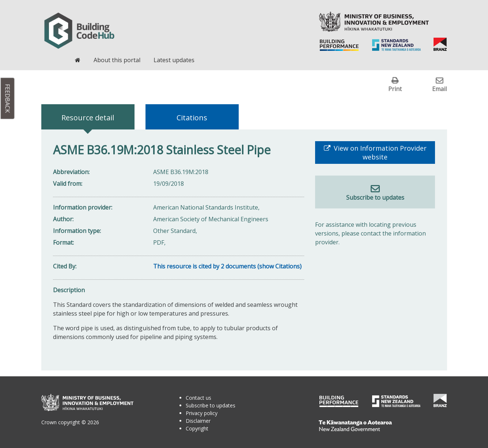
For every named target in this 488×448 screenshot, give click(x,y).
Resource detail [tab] (88, 118)
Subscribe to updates (375, 197)
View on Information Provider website (379, 153)
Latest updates (174, 60)
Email (439, 89)
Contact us (198, 398)
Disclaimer (198, 421)
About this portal (117, 60)
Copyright (197, 428)
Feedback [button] (8, 99)
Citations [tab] (192, 118)
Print (395, 89)
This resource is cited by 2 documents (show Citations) (227, 266)
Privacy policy (202, 413)
